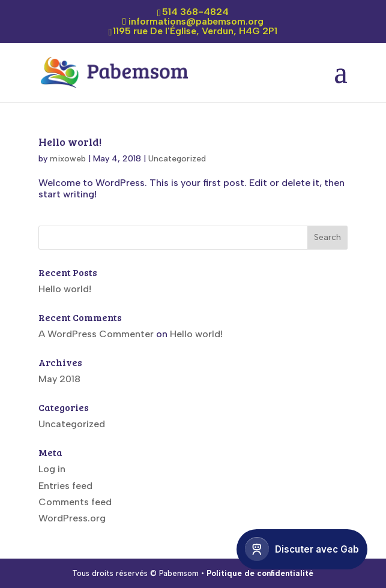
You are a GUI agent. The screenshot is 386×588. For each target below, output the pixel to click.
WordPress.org (72, 518)
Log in (52, 469)
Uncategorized (177, 159)
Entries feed (65, 486)
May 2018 (59, 379)
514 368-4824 (195, 12)
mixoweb (68, 159)
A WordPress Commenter (96, 334)
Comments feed (75, 502)
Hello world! (70, 142)
